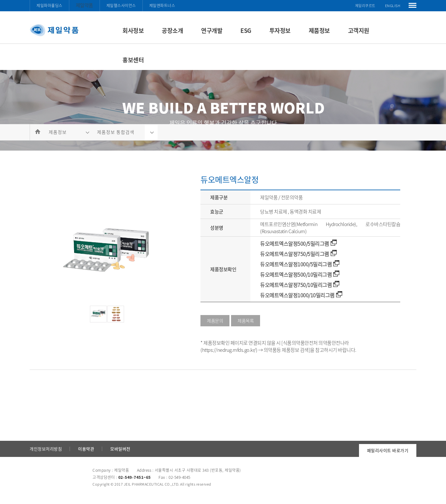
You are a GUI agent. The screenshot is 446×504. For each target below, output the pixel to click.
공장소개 (172, 30)
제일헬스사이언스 (121, 5)
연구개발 (212, 30)
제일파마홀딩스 (49, 5)
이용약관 (86, 449)
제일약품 (84, 5)
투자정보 (280, 30)
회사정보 (133, 30)
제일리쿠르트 (365, 6)
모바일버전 (120, 449)
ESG (246, 30)
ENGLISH (393, 6)
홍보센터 (133, 60)
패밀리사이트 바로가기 (388, 450)
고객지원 (359, 30)
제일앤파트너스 (162, 5)
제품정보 (319, 30)
